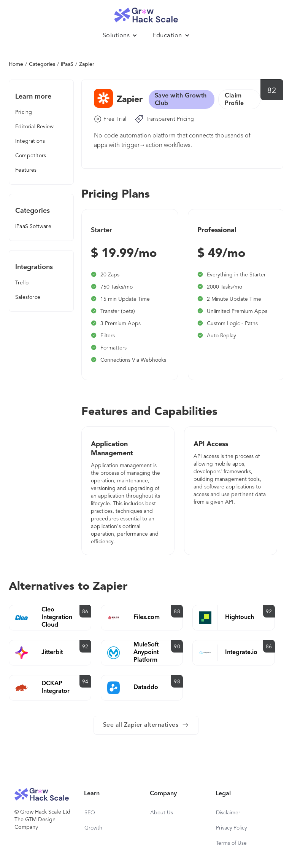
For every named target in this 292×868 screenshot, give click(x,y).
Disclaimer (228, 813)
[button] (120, 36)
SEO (90, 813)
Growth (93, 828)
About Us (162, 813)
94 (85, 682)
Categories (42, 64)
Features (26, 170)
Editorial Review (34, 127)
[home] (146, 13)
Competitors (31, 156)
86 (85, 612)
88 (177, 612)
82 (272, 91)
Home (16, 64)
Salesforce (28, 297)
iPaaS (67, 64)
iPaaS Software (33, 227)
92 (269, 612)
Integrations (30, 141)
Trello (22, 283)
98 (177, 682)
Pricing (24, 112)
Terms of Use (231, 843)
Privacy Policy (231, 828)
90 (177, 647)
